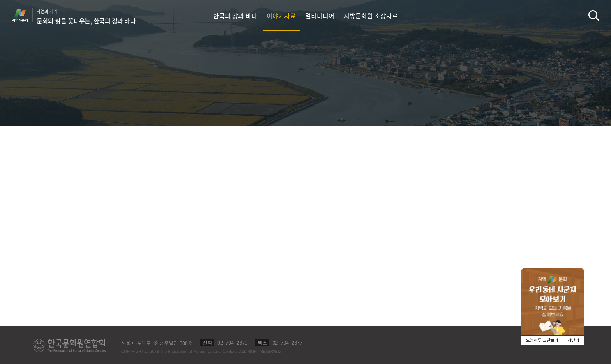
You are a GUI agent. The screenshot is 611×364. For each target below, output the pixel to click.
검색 (594, 15)
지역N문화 (24, 15)
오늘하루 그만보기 (542, 340)
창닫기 (574, 340)
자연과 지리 (86, 17)
